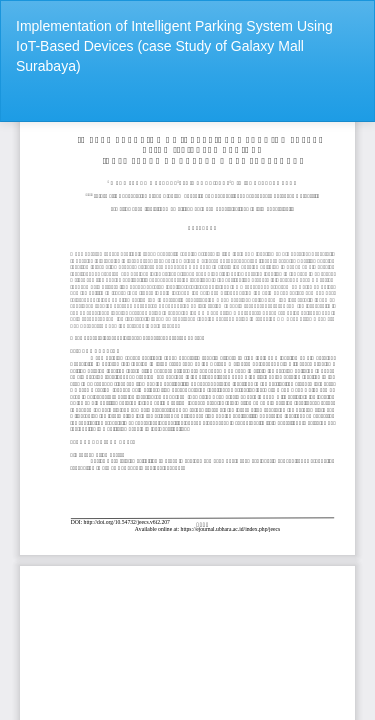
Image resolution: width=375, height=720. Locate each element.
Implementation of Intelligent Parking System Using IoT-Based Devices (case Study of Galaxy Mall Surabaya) (174, 46)
